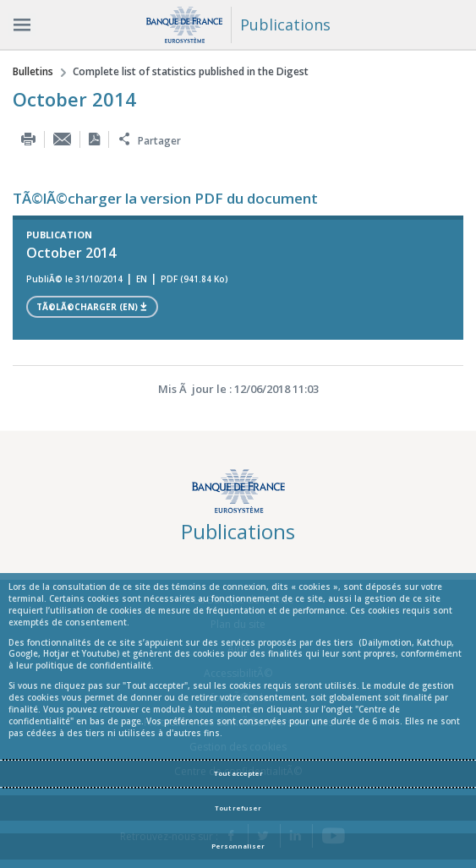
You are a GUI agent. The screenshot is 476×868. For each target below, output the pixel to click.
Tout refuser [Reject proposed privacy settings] (238, 808)
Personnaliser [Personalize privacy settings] (238, 846)
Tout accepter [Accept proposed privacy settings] (238, 773)
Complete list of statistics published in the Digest (191, 71)
